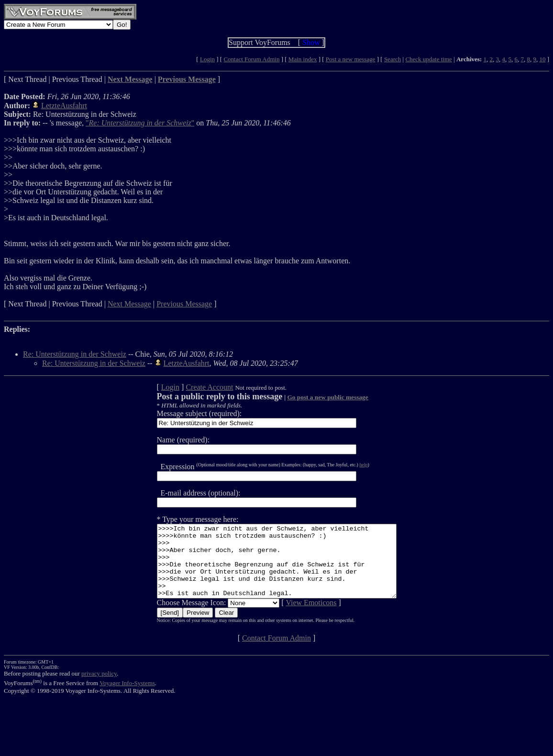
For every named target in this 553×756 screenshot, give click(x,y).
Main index (303, 59)
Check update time (428, 59)
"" (140, 123)
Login (207, 59)
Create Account (195, 387)
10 (542, 59)
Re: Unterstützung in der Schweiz (75, 354)
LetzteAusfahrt (64, 106)
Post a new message (351, 59)
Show (311, 42)
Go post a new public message (313, 397)
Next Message (129, 304)
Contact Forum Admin (251, 59)
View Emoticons (297, 617)
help (349, 465)
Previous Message (184, 304)
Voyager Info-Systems (127, 697)
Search (393, 59)
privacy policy (99, 688)
